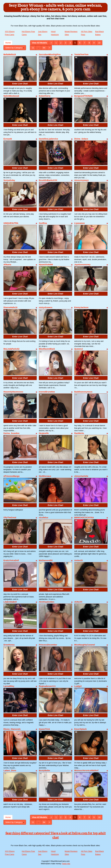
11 (33, 48)
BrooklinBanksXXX (48, 180)
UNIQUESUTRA (11, 223)
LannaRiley (9, 686)
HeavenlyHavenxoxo (13, 392)
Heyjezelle (44, 433)
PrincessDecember (48, 645)
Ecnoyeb (8, 139)
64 (44, 48)
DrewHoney (9, 645)
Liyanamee (79, 223)
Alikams (7, 265)
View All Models (40, 43)
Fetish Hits (66, 864)
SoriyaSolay (9, 180)
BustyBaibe (44, 770)
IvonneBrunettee (47, 392)
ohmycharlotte (81, 476)
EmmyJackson (81, 307)
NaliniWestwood (11, 96)
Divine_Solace (81, 139)
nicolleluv (44, 518)
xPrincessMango (11, 476)
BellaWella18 (10, 54)
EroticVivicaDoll (11, 560)
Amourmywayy (82, 180)
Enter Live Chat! (20, 84)
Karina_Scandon (11, 433)
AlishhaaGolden (47, 602)
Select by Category (15, 48)
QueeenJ (79, 349)
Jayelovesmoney (82, 265)
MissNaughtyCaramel (85, 645)
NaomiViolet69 (46, 265)
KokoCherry (45, 96)
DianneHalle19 (10, 307)
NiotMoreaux (45, 476)
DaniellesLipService (48, 139)
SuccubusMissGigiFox (50, 54)
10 (99, 43)
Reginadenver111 (47, 686)
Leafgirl (78, 686)
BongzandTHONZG (83, 96)
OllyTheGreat (10, 518)
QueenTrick (44, 729)
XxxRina (43, 223)
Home (8, 43)
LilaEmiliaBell (10, 602)
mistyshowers (46, 307)
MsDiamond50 (46, 560)
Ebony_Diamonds (12, 729)
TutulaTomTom (81, 54)
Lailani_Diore (10, 770)
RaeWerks (79, 433)
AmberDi (78, 560)
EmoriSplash (81, 729)
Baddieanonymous (83, 392)
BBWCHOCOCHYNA (84, 518)
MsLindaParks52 (11, 349)
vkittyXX (78, 602)
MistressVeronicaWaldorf (86, 770)
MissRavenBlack (47, 349)
